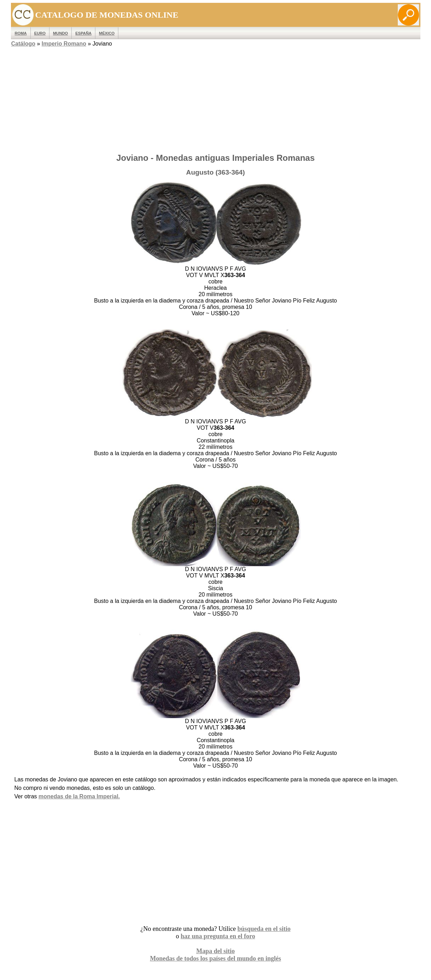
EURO (40, 33)
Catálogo (23, 44)
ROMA (21, 33)
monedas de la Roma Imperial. (79, 796)
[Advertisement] (216, 98)
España (83, 33)
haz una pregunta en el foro (218, 936)
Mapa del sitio (215, 951)
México (107, 33)
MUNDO (60, 33)
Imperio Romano (64, 44)
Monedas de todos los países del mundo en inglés (215, 958)
